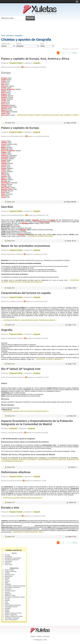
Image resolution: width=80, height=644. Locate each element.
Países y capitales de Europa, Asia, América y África (35, 59)
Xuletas (33, 636)
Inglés (7, 583)
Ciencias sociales (10, 591)
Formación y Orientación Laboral (15, 597)
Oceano (76, 220)
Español (7, 600)
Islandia (4, 172)
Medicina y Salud (10, 595)
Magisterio (8, 594)
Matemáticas (9, 576)
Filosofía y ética (10, 575)
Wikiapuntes (39, 640)
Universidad (8, 561)
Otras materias (9, 570)
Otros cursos (9, 565)
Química (7, 581)
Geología (8, 608)
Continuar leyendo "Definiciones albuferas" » (23, 498)
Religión (7, 612)
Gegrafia (7, 330)
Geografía (18, 36)
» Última (74, 53)
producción (39, 260)
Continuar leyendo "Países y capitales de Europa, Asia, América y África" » (40, 116)
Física (7, 579)
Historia (7, 573)
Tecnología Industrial (11, 607)
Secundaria (8, 557)
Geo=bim (7, 207)
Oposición (8, 563)
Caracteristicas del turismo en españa (26, 293)
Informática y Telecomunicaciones (15, 586)
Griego (7, 604)
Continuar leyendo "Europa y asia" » (29, 532)
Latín (6, 602)
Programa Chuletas (16, 63)
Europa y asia (10, 507)
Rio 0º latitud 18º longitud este (21, 369)
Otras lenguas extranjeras (13, 605)
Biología (7, 578)
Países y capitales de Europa (20, 128)
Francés (7, 599)
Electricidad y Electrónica (12, 587)
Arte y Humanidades (11, 620)
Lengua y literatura (10, 571)
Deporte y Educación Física (13, 613)
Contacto (39, 636)
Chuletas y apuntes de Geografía (26, 40)
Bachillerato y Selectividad (13, 558)
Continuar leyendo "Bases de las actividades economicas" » (40, 281)
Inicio (3, 36)
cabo (23, 522)
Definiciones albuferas (16, 472)
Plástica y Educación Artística (14, 616)
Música (7, 610)
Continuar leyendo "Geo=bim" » (41, 236)
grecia (77, 522)
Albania (4, 141)
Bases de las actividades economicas (26, 246)
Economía (8, 589)
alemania (65, 530)
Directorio (10, 36)
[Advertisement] (40, 28)
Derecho (7, 592)
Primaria (7, 555)
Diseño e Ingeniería (11, 615)
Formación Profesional (12, 560)
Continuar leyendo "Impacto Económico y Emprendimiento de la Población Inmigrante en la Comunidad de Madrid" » (40, 460)
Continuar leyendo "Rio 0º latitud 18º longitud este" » (26, 411)
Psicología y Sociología (12, 618)
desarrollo (31, 270)
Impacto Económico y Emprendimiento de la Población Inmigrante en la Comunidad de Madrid (37, 423)
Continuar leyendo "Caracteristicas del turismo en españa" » (30, 320)
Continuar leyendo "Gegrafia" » (50, 359)
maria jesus (13, 428)
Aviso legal (46, 636)
